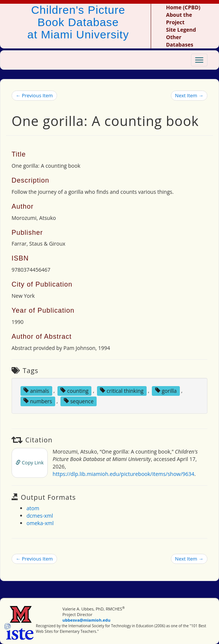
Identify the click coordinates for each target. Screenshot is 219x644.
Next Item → (189, 95)
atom (33, 508)
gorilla (166, 390)
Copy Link (30, 463)
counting (74, 390)
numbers (38, 401)
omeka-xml (40, 523)
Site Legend (181, 30)
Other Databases (180, 41)
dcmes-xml (40, 516)
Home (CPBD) (183, 7)
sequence (79, 401)
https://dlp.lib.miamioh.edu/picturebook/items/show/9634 (123, 474)
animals (36, 390)
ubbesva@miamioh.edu (86, 620)
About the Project (179, 18)
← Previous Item (34, 95)
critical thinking (122, 390)
